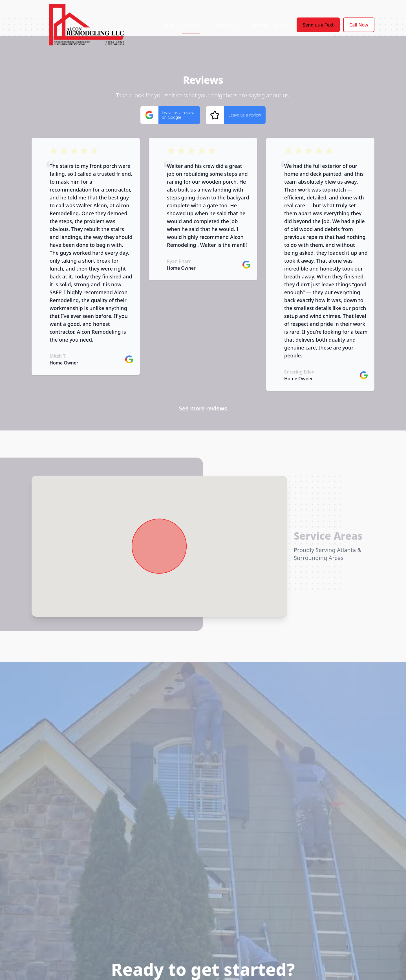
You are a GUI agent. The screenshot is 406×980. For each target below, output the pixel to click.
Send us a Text (318, 25)
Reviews (260, 25)
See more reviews (203, 408)
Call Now (359, 25)
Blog (281, 25)
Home (168, 25)
